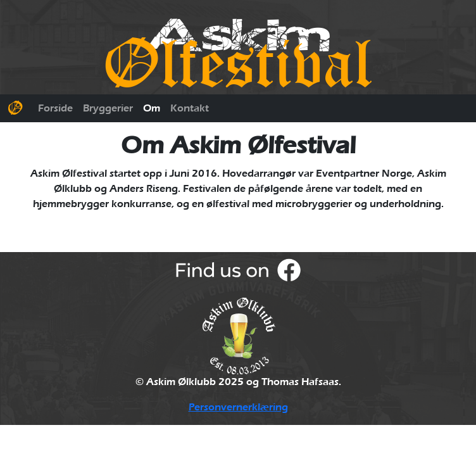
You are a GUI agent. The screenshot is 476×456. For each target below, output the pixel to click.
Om (152, 108)
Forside (55, 108)
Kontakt (190, 108)
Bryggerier (108, 108)
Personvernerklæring (238, 407)
